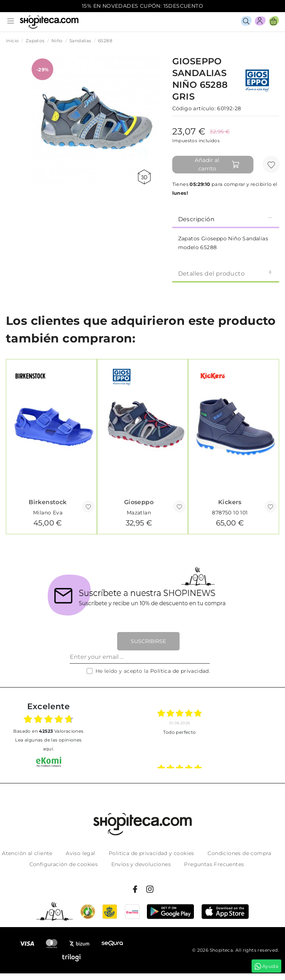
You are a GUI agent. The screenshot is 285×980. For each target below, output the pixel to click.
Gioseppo (139, 502)
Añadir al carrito (217, 164)
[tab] (226, 219)
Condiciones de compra (239, 853)
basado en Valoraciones (48, 731)
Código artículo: (194, 108)
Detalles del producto (226, 273)
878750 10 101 (230, 513)
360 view (144, 177)
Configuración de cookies (64, 864)
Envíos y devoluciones (141, 864)
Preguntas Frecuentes (214, 864)
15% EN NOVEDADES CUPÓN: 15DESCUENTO (142, 6)
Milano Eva (48, 513)
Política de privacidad (180, 671)
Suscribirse (148, 641)
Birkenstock (48, 502)
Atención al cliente (27, 853)
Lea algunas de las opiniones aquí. (48, 744)
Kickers (230, 502)
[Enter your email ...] (140, 657)
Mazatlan (139, 513)
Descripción (226, 219)
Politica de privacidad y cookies (151, 853)
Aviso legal (80, 853)
